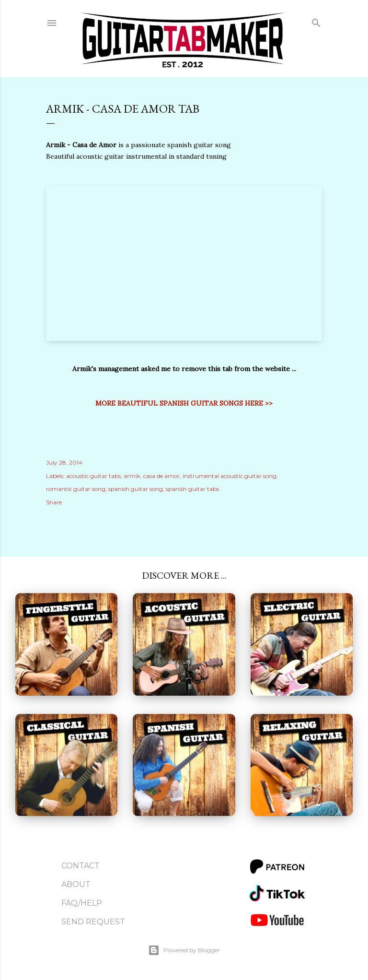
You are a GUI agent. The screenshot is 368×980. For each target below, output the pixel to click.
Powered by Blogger (184, 950)
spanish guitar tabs (192, 489)
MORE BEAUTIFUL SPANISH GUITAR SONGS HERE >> (184, 403)
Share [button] (54, 502)
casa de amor (161, 476)
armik (132, 476)
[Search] (316, 21)
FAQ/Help (82, 903)
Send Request (93, 922)
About (76, 884)
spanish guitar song (136, 489)
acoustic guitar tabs (93, 476)
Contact (80, 866)
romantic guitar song (76, 489)
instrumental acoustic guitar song (230, 476)
